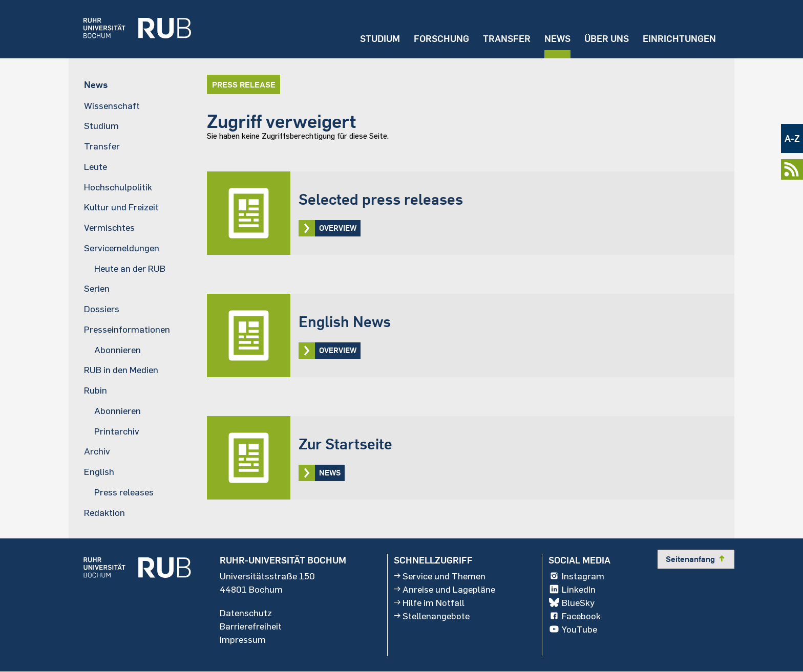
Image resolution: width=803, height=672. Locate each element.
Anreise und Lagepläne (445, 589)
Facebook (575, 616)
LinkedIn (572, 589)
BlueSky (572, 602)
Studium (379, 39)
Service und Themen (440, 576)
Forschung (441, 39)
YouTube (573, 629)
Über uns (606, 39)
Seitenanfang (696, 559)
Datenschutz (246, 613)
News (557, 39)
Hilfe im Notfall (429, 602)
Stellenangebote (432, 616)
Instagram (576, 576)
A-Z (792, 138)
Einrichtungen (679, 39)
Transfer (506, 39)
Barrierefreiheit (251, 626)
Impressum (243, 639)
